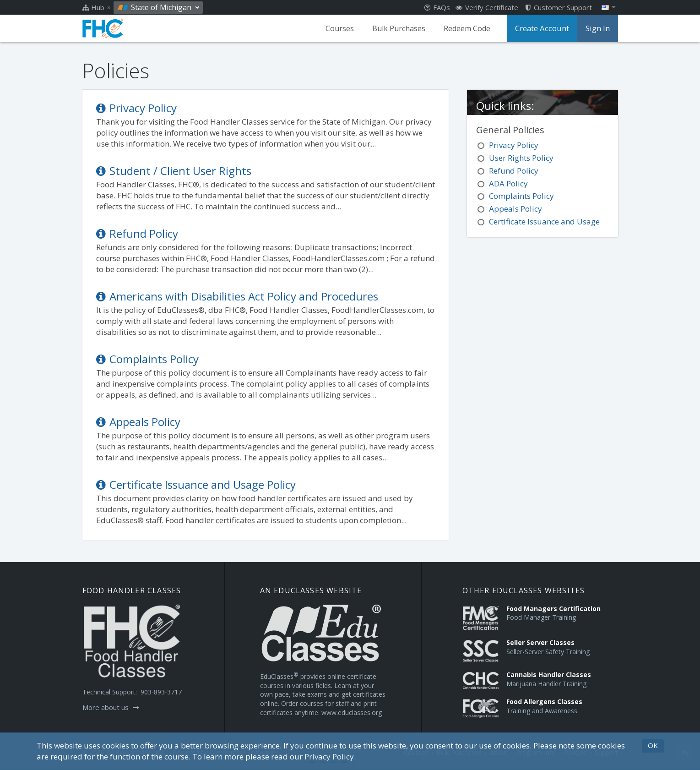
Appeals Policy (138, 422)
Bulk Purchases (401, 28)
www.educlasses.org (352, 713)
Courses (342, 28)
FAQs (437, 7)
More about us (111, 707)
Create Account (543, 28)
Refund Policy (137, 233)
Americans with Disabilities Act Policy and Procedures (237, 296)
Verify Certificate (487, 7)
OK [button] (653, 745)
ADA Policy (508, 183)
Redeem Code (469, 28)
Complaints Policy (147, 359)
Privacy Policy (136, 108)
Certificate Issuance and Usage (544, 221)
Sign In (598, 28)
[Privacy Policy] (329, 757)
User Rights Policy (521, 158)
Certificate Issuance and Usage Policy (196, 484)
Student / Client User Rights (174, 171)
